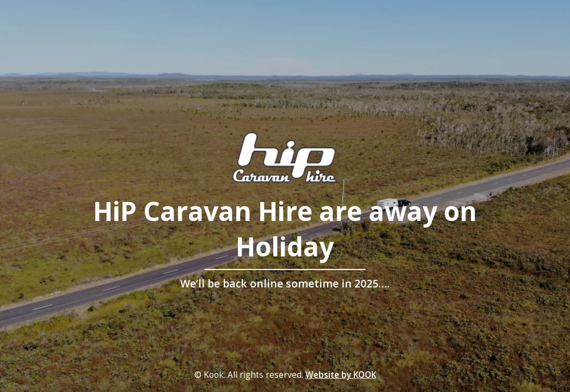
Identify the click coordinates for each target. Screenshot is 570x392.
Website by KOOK (341, 375)
